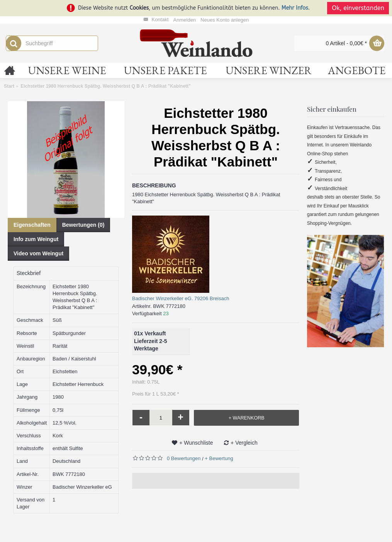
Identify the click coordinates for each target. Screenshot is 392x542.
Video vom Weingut (38, 253)
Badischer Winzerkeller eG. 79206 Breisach (181, 298)
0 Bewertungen (184, 458)
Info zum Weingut (36, 239)
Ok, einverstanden (358, 8)
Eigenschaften (32, 225)
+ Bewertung (219, 458)
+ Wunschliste (196, 443)
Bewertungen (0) (83, 225)
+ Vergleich (244, 443)
